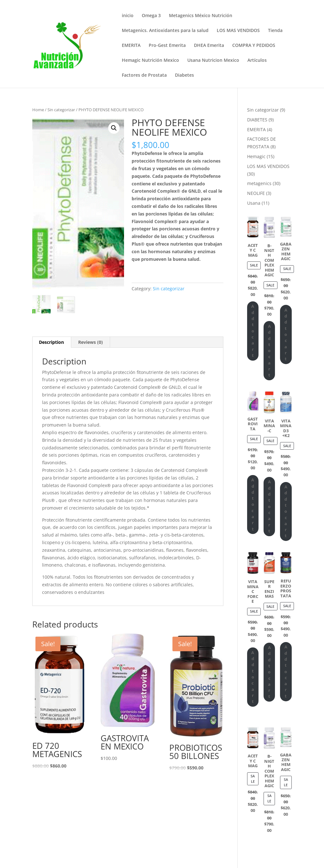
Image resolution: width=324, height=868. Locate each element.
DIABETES (257, 120)
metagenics (259, 183)
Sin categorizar (61, 110)
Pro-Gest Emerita (167, 46)
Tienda (275, 31)
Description (51, 342)
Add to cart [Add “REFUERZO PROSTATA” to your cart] (286, 671)
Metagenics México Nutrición (201, 16)
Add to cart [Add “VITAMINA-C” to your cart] (269, 506)
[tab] (52, 342)
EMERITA (131, 46)
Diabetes (184, 75)
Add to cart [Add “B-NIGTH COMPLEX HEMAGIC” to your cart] (269, 351)
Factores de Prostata (144, 75)
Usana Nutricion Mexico (213, 61)
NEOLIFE (256, 193)
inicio (128, 16)
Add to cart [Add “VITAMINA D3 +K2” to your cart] (286, 511)
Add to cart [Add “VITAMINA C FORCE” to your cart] (253, 677)
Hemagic (256, 156)
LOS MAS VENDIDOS (238, 31)
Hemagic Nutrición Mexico (150, 61)
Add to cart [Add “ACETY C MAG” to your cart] (253, 331)
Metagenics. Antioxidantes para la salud (165, 31)
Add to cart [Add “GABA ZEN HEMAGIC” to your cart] (286, 334)
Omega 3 (151, 16)
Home (38, 110)
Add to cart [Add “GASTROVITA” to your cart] (253, 504)
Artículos (257, 61)
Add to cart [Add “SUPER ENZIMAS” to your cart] (269, 672)
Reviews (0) (90, 342)
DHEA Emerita (209, 46)
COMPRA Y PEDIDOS (254, 46)
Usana (254, 203)
